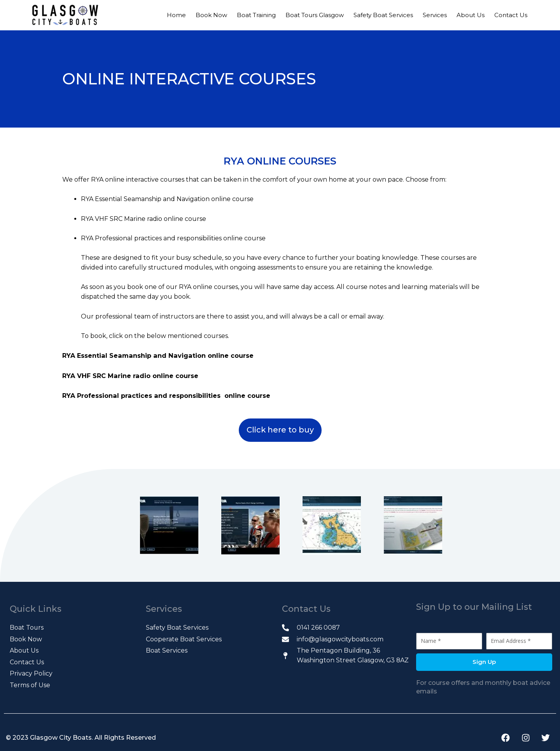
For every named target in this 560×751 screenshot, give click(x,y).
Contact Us (511, 15)
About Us (471, 15)
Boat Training (256, 15)
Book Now (211, 15)
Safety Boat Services (383, 15)
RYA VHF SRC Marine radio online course (131, 375)
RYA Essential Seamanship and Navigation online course (157, 355)
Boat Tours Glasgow (315, 15)
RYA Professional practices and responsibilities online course (167, 395)
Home (176, 15)
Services (435, 15)
